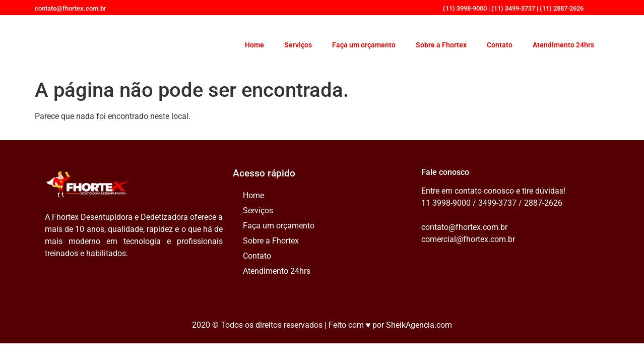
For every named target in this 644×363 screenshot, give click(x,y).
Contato (500, 45)
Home (254, 45)
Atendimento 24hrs (563, 45)
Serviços (298, 45)
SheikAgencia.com (419, 325)
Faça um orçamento (364, 45)
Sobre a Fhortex (441, 45)
